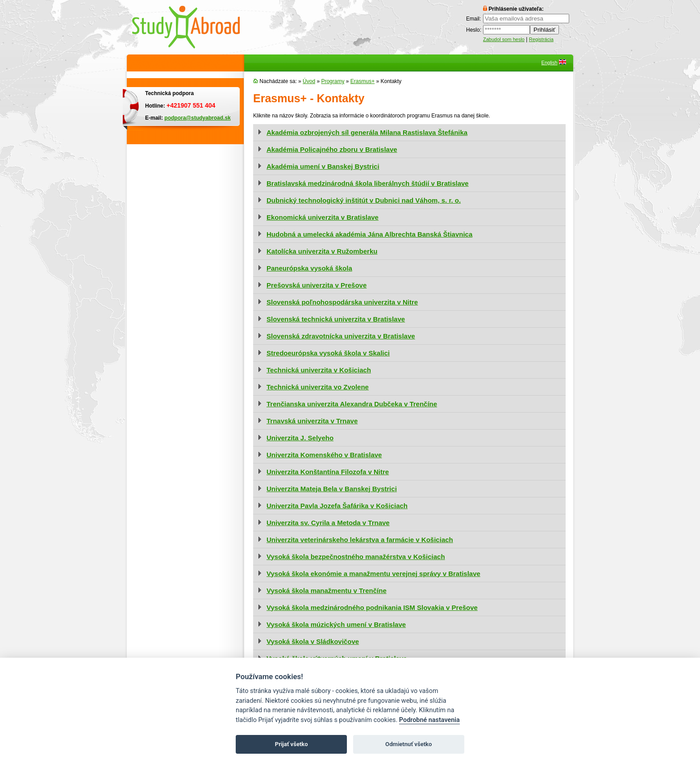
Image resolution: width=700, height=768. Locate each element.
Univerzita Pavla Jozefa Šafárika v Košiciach (337, 506)
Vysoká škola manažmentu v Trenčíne (327, 591)
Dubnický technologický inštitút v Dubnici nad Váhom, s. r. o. (364, 200)
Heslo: (474, 30)
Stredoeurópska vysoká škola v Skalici (328, 353)
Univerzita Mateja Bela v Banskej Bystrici (332, 489)
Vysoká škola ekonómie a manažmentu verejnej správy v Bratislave (373, 574)
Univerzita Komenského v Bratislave (324, 455)
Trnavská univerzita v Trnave (312, 421)
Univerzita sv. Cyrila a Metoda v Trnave (328, 523)
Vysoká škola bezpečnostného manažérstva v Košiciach (356, 557)
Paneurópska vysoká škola (309, 268)
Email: (473, 19)
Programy (333, 81)
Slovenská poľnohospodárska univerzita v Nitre (342, 302)
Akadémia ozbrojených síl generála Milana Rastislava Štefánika (367, 132)
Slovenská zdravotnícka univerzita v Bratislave (341, 336)
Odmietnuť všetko (408, 744)
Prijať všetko (292, 744)
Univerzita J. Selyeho (300, 438)
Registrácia (541, 39)
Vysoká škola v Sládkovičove (313, 641)
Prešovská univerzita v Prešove (317, 285)
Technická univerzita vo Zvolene (318, 387)
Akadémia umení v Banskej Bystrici (323, 166)
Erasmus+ (362, 81)
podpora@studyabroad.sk (197, 118)
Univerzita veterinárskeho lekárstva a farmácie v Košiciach (360, 540)
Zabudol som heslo (504, 39)
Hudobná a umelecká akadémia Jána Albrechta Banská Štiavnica (369, 234)
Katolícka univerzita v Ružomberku (322, 251)
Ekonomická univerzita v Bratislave (323, 217)
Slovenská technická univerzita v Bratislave (336, 319)
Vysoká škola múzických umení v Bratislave (336, 624)
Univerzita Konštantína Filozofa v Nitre (328, 472)
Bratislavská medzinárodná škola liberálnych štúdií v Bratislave (368, 183)
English (550, 63)
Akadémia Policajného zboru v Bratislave (332, 149)
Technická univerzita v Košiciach (319, 370)
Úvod (309, 81)
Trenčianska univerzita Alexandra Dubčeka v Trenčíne (352, 404)
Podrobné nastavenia (429, 720)
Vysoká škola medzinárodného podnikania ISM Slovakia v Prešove (372, 607)
